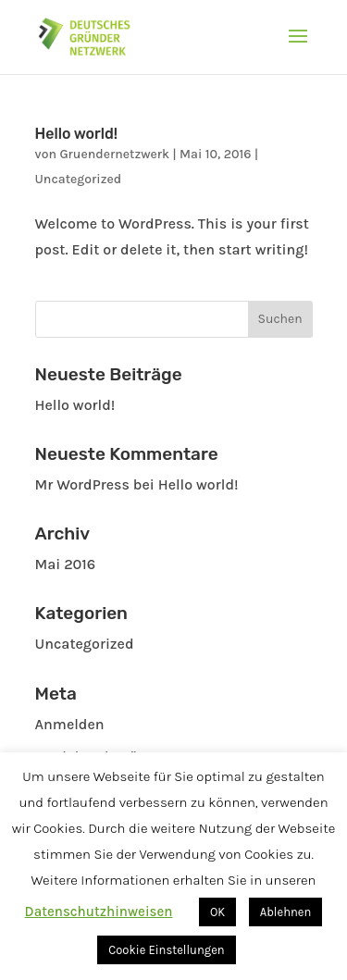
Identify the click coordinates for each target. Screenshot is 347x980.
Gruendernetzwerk (114, 154)
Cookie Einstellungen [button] (166, 950)
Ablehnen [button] (286, 912)
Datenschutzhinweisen (99, 912)
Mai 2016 (66, 564)
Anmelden (70, 724)
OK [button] (217, 912)
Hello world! (77, 134)
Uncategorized (79, 179)
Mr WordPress (82, 484)
